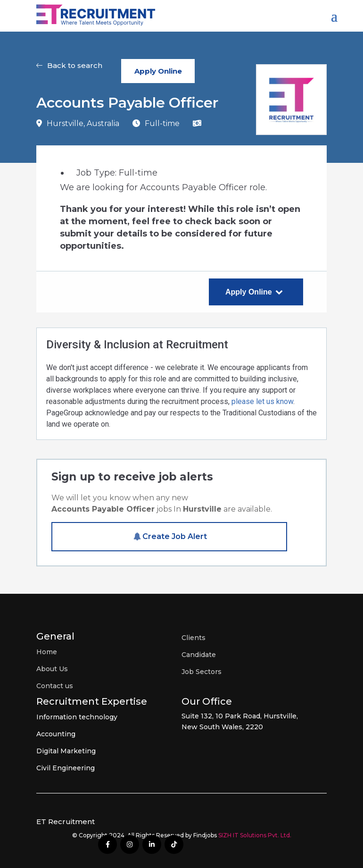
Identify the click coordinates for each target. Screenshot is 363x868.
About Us (52, 669)
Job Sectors (202, 672)
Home (47, 652)
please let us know (262, 401)
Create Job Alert (175, 536)
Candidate (199, 655)
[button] (69, 71)
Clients (194, 638)
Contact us (55, 686)
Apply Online (158, 71)
